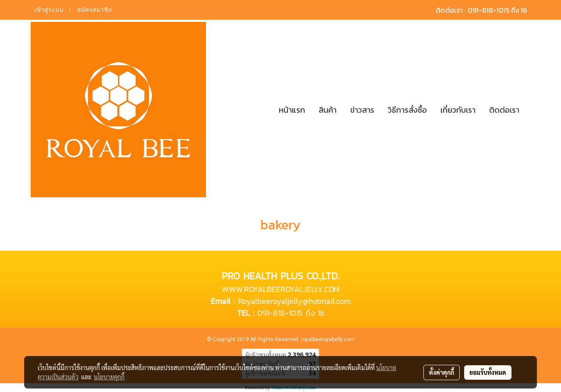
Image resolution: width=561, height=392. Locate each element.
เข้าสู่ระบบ (49, 10)
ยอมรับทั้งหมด (488, 372)
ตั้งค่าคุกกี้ (442, 372)
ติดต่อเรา (504, 110)
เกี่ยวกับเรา (458, 110)
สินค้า (328, 110)
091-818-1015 (280, 313)
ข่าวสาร (362, 110)
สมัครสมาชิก (94, 10)
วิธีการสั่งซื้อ (407, 110)
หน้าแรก (292, 110)
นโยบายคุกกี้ (109, 377)
